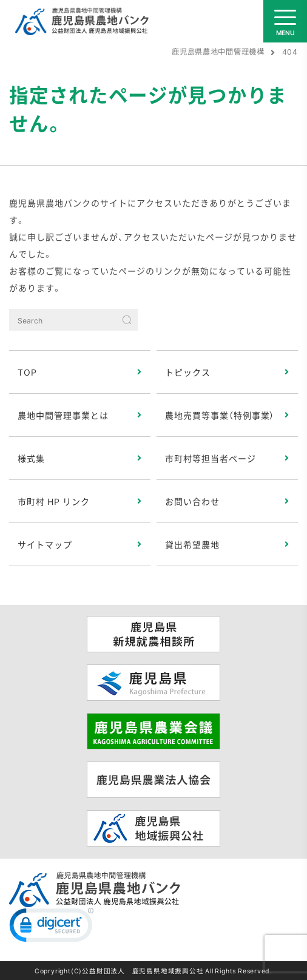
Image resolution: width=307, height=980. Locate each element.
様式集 (31, 458)
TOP (27, 372)
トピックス (188, 372)
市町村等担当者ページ (211, 458)
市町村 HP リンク (54, 501)
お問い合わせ (192, 501)
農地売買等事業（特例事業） (220, 415)
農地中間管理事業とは (63, 415)
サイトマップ (45, 544)
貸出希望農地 (192, 544)
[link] (52, 928)
